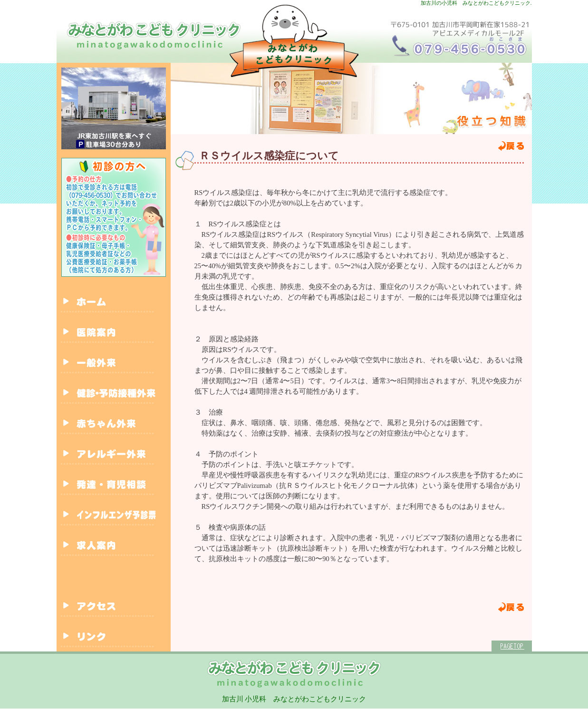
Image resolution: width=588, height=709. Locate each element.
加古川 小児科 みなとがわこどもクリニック (294, 699)
